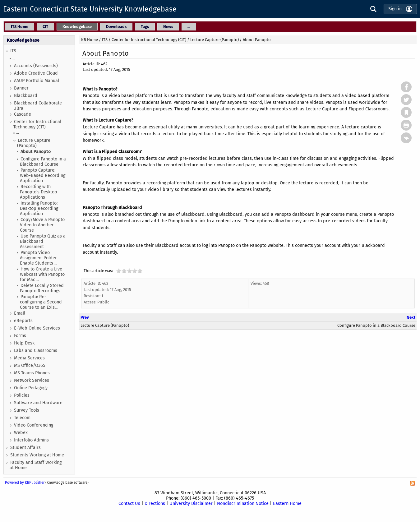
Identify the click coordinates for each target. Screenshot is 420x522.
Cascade (23, 114)
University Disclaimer (191, 504)
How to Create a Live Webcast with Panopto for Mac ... (42, 274)
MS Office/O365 (30, 365)
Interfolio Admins (31, 440)
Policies (22, 395)
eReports (23, 321)
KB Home (90, 40)
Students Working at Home (37, 455)
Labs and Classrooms (36, 351)
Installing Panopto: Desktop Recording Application (39, 208)
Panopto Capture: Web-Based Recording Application (43, 176)
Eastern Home (287, 504)
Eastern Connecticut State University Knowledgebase (90, 9)
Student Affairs (25, 448)
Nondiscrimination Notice (243, 504)
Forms (20, 336)
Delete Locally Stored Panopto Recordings (42, 288)
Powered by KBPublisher (25, 483)
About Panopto (36, 152)
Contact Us (129, 504)
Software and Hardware (38, 403)
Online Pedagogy (31, 388)
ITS (13, 51)
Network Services (32, 380)
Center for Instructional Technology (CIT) (37, 124)
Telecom (22, 418)
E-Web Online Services (37, 328)
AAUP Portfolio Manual (37, 81)
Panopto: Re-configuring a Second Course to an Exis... (41, 302)
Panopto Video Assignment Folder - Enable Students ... (40, 258)
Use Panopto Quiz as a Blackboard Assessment (43, 241)
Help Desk (24, 343)
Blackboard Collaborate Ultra (38, 106)
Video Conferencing (34, 425)
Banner (21, 88)
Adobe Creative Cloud (36, 73)
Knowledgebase (23, 40)
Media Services (29, 358)
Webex (21, 433)
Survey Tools (27, 410)
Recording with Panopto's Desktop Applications (39, 192)
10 (140, 271)
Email (20, 313)
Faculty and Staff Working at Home (36, 465)
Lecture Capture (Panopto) (34, 143)
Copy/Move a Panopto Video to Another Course (42, 225)
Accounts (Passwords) (36, 66)
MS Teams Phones (32, 373)
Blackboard (26, 96)
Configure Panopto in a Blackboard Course (43, 162)
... (14, 58)
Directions (155, 504)
